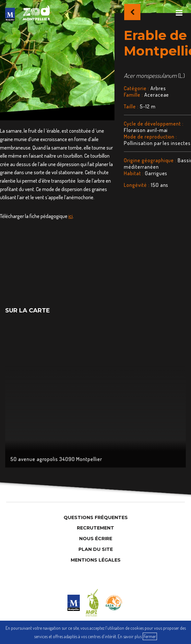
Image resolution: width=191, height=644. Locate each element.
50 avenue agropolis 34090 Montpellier (56, 459)
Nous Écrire (96, 539)
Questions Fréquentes (96, 517)
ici (71, 216)
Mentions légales (96, 560)
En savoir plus (130, 636)
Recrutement (95, 528)
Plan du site (96, 549)
